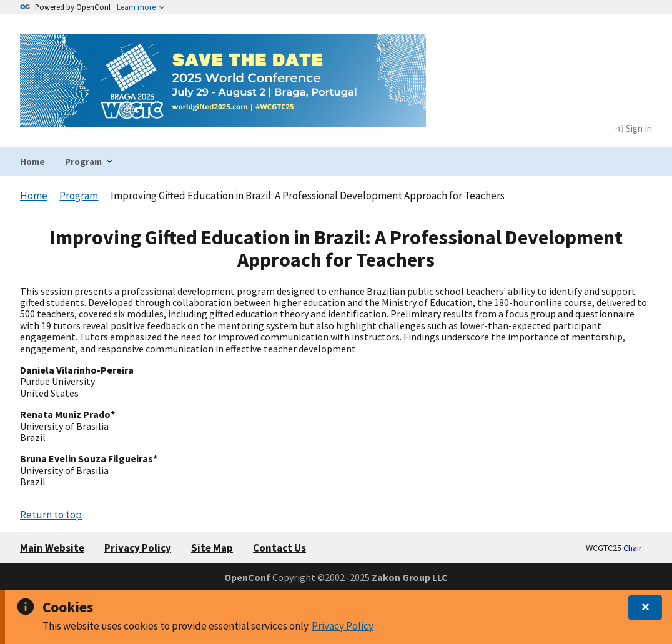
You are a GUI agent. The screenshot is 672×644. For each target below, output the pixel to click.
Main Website (52, 548)
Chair (633, 548)
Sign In (633, 129)
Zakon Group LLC (410, 577)
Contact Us (279, 548)
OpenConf (247, 577)
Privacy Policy (343, 626)
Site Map (212, 548)
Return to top (51, 515)
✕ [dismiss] (645, 607)
